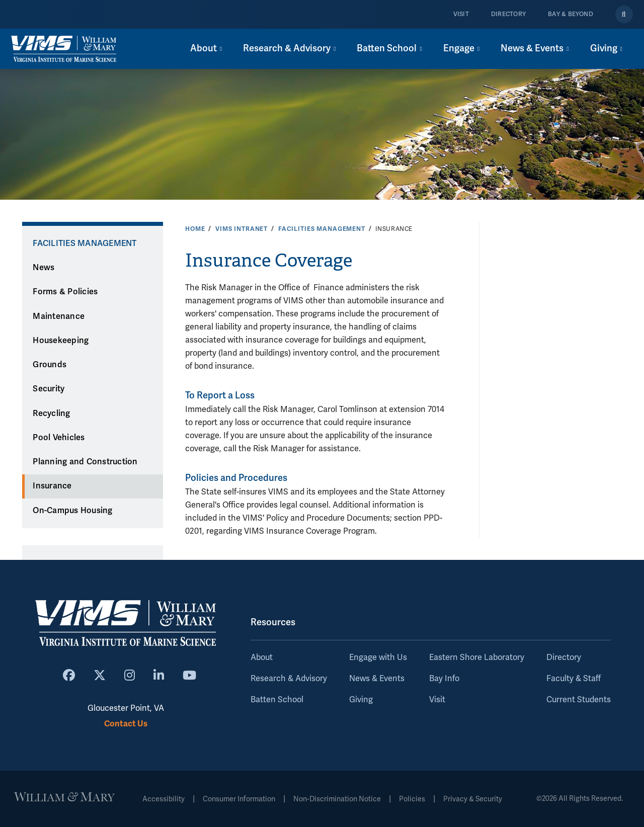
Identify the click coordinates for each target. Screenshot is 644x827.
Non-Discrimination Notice (337, 799)
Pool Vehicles (59, 438)
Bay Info (444, 679)
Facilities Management (322, 229)
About (262, 657)
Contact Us (126, 724)
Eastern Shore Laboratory (477, 657)
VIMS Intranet (242, 229)
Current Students (579, 700)
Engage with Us (378, 657)
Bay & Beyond (571, 14)
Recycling (51, 413)
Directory (508, 14)
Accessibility (164, 799)
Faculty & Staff (574, 679)
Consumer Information (239, 799)
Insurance (52, 486)
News (44, 268)
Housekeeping (61, 341)
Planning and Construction (85, 462)
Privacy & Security (473, 799)
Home (195, 229)
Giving (361, 700)
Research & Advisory (289, 679)
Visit (461, 14)
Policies (412, 799)
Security (49, 389)
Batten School (277, 700)
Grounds (50, 365)
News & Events (377, 679)
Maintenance (59, 316)
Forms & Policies (65, 292)
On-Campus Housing (72, 511)
